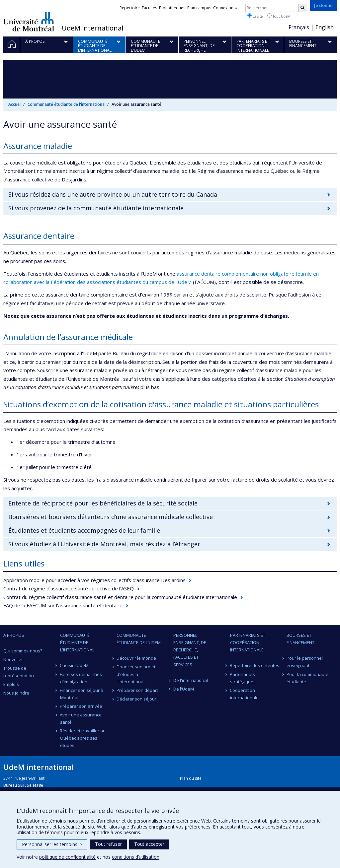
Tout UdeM (279, 16)
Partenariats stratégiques (243, 678)
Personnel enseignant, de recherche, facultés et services (190, 650)
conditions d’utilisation (136, 857)
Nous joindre (16, 693)
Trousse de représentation (19, 672)
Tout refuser (108, 844)
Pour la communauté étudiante (307, 678)
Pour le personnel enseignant (305, 662)
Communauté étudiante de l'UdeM (139, 639)
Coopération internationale (244, 694)
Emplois (11, 684)
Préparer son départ (137, 690)
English (325, 27)
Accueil (15, 104)
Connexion (225, 8)
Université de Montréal (29, 22)
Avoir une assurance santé (81, 718)
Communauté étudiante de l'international (67, 104)
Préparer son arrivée (81, 706)
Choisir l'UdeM (75, 665)
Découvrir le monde (136, 658)
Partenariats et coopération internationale (248, 642)
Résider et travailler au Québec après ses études (83, 738)
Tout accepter (149, 844)
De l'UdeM (184, 689)
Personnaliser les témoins (52, 844)
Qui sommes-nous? (23, 651)
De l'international (191, 680)
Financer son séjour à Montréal (82, 694)
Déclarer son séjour (136, 699)
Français (299, 27)
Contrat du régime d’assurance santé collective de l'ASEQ (69, 588)
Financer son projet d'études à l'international (136, 674)
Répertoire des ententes (255, 665)
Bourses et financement (300, 639)
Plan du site (191, 778)
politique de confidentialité (67, 857)
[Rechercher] (302, 8)
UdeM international (92, 28)
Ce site (255, 16)
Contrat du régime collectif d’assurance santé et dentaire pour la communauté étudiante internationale (120, 597)
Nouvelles (13, 659)
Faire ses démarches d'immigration (81, 678)
